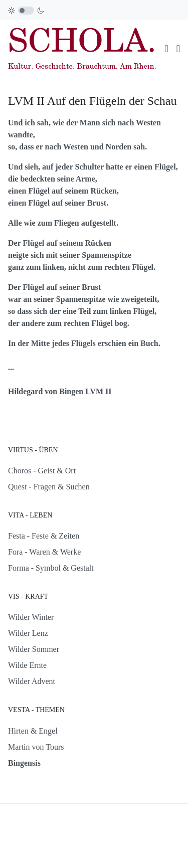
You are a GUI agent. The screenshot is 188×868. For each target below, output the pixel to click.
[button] (178, 49)
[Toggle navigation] (166, 49)
